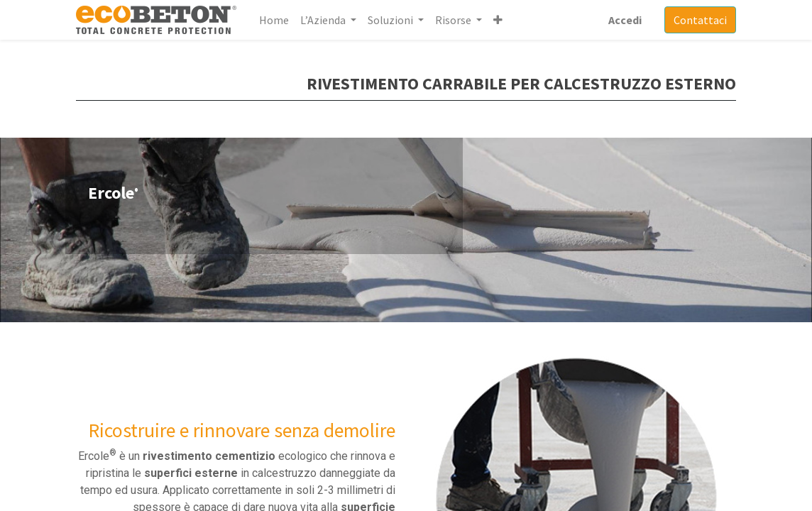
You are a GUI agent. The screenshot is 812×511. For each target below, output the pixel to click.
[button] (498, 20)
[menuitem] (274, 20)
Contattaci (700, 20)
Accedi (625, 20)
